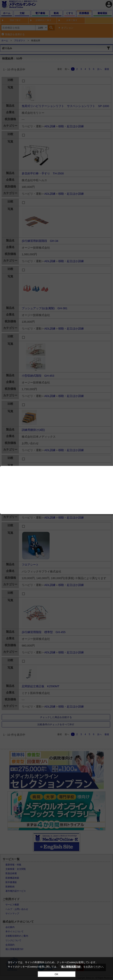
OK (56, 974)
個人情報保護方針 (71, 967)
